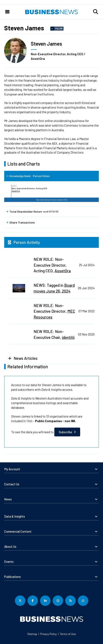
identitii (68, 337)
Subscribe (65, 432)
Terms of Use (68, 634)
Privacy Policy (48, 634)
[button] (96, 12)
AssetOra (16, 191)
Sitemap (32, 634)
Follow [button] (59, 29)
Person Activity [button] (27, 242)
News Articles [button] (26, 358)
